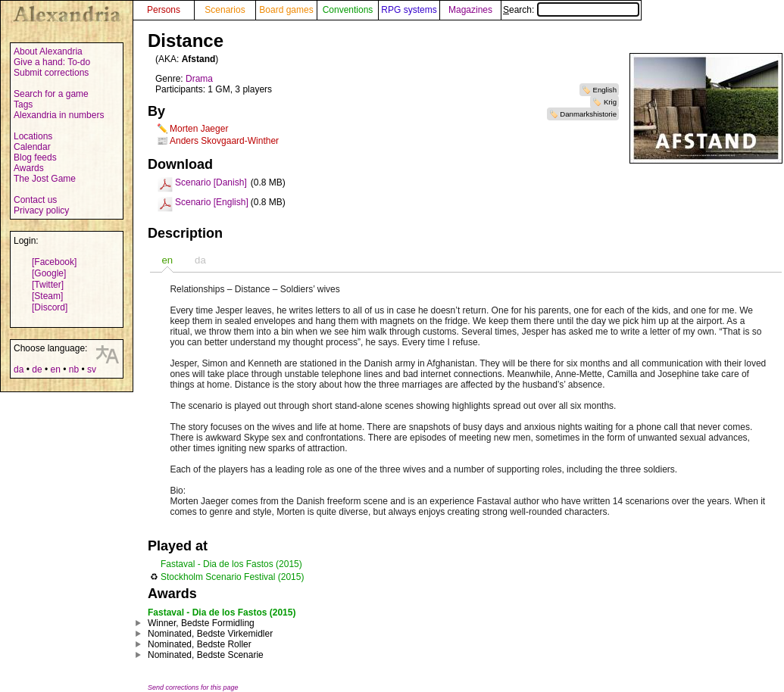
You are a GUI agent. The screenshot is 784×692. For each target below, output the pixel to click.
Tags (23, 104)
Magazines (470, 10)
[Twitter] (48, 285)
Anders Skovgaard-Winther (224, 141)
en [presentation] (167, 260)
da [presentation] (200, 260)
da (19, 369)
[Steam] (47, 296)
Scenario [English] (212, 202)
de (37, 369)
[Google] (49, 273)
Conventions (348, 10)
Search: (571, 10)
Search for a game (51, 94)
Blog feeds (35, 157)
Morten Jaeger (199, 129)
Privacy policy (41, 210)
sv (92, 369)
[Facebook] (54, 262)
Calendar (32, 147)
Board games (286, 10)
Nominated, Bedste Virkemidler (210, 634)
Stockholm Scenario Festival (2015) (232, 577)
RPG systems (409, 10)
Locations (33, 136)
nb (74, 369)
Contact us (35, 200)
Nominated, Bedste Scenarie (206, 655)
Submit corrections (51, 73)
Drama (199, 79)
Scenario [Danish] (211, 182)
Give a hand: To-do (52, 62)
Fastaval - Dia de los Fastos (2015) (231, 564)
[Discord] (50, 307)
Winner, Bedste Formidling (201, 623)
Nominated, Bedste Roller (200, 644)
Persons (164, 10)
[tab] (167, 260)
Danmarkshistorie (588, 114)
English (605, 90)
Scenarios (225, 10)
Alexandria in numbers (59, 115)
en (55, 369)
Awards (29, 168)
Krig (610, 102)
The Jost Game (45, 179)
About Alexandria (48, 51)
